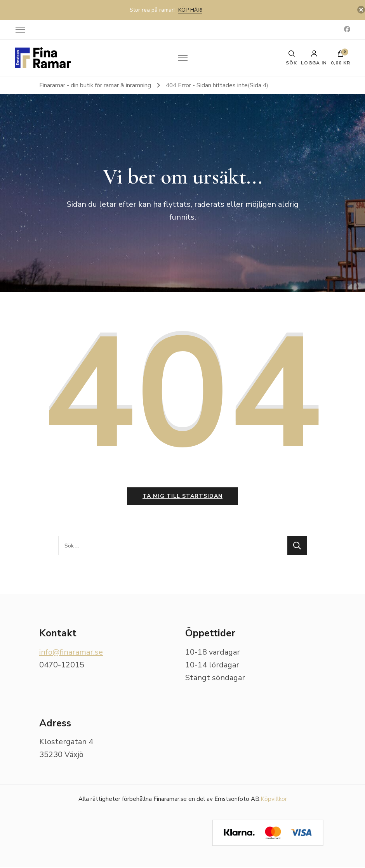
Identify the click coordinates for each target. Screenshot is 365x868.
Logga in (314, 58)
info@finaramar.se (71, 653)
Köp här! (190, 10)
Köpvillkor (274, 800)
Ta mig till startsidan (182, 497)
